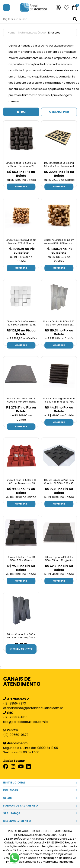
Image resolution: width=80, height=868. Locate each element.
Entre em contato (21, 649)
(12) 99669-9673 (16, 735)
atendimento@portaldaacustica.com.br (33, 708)
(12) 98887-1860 (15, 717)
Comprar (21, 187)
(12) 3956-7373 (15, 703)
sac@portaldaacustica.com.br (26, 722)
